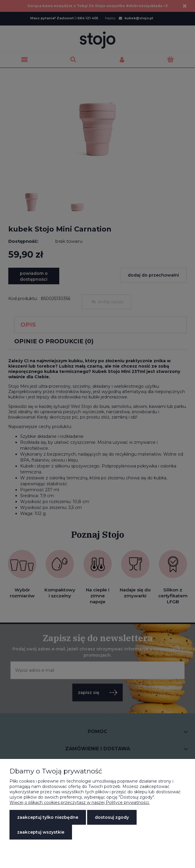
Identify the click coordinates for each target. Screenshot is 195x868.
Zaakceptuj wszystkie (41, 832)
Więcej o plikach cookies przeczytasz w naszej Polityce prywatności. (80, 802)
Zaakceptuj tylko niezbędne (48, 817)
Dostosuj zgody (112, 817)
